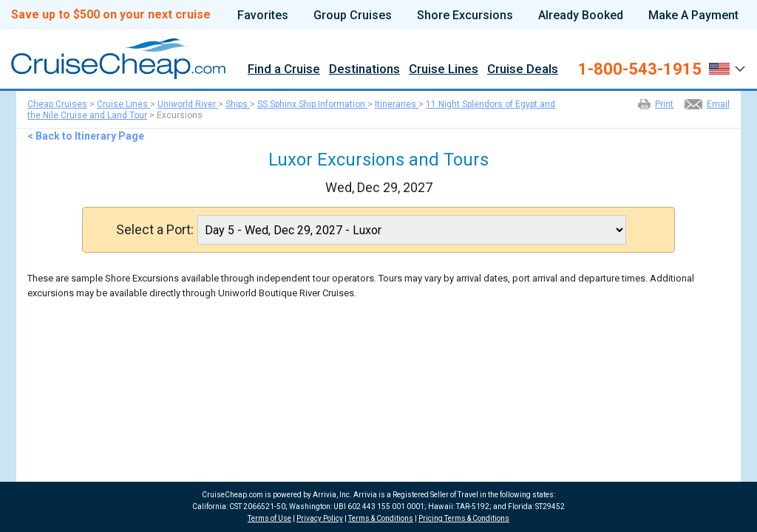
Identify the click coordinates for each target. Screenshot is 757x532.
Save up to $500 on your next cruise (111, 15)
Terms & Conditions (381, 518)
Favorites (263, 16)
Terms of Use (269, 518)
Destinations (364, 69)
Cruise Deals (523, 69)
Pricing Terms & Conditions (464, 518)
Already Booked (581, 16)
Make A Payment (693, 16)
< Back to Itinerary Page (86, 136)
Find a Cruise (284, 69)
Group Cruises (353, 16)
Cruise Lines (444, 69)
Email (718, 104)
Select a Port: (155, 230)
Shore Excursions (465, 16)
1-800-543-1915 (640, 69)
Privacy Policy (320, 518)
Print (664, 104)
